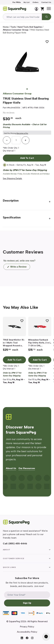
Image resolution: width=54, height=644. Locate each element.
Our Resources (27, 468)
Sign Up (27, 603)
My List (27, 2)
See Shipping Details (12, 178)
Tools (13, 27)
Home (6, 27)
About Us (11, 468)
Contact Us (46, 2)
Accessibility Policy (27, 632)
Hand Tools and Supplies (30, 27)
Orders (35, 2)
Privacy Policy (27, 627)
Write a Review (20, 268)
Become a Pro (22, 133)
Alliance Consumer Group (16, 30)
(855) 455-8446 (18, 544)
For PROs (17, 2)
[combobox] (22, 17)
